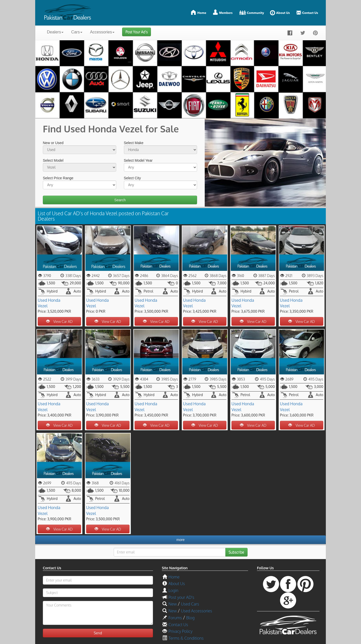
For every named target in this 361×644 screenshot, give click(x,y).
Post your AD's (181, 597)
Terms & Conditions (186, 638)
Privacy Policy (181, 631)
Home (174, 577)
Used (42, 300)
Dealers (55, 32)
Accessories (102, 32)
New (173, 604)
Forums (175, 618)
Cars (77, 32)
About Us (177, 584)
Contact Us (178, 625)
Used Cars (190, 604)
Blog (190, 618)
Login (173, 590)
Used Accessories (197, 611)
